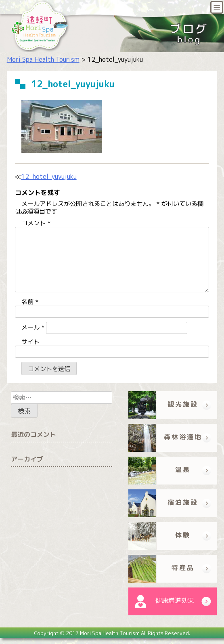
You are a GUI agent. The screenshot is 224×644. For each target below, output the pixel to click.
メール (33, 327)
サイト (30, 342)
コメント (36, 223)
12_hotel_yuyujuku (49, 176)
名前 (30, 302)
